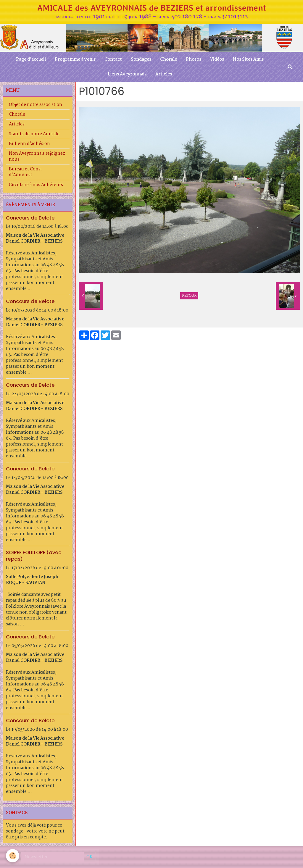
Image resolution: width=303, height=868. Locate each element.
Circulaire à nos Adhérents (36, 185)
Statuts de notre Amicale (34, 134)
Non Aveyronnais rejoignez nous (37, 157)
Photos (194, 59)
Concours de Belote (30, 217)
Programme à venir (75, 59)
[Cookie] (13, 856)
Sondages (141, 59)
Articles (164, 74)
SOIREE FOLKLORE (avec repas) (34, 556)
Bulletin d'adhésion (29, 144)
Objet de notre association (36, 105)
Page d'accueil (31, 59)
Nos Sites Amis (248, 59)
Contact (113, 59)
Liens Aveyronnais (127, 74)
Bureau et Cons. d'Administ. (25, 172)
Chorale (169, 59)
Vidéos (217, 59)
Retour (189, 296)
